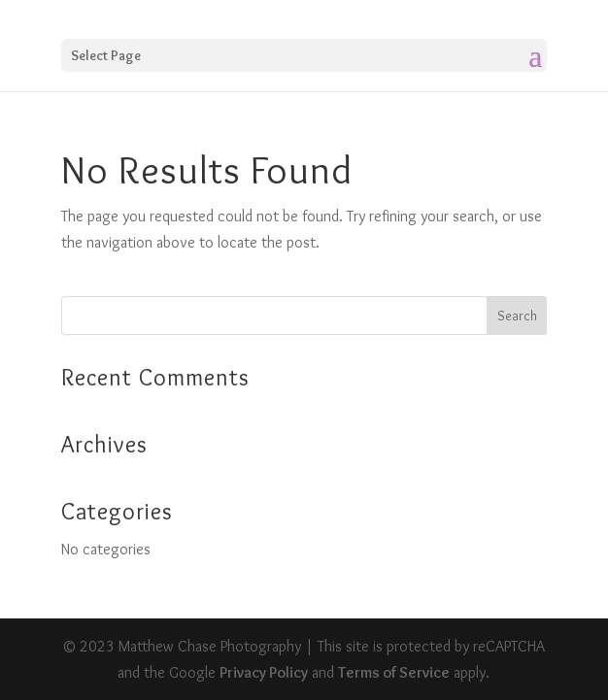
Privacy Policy (264, 672)
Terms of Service (394, 672)
